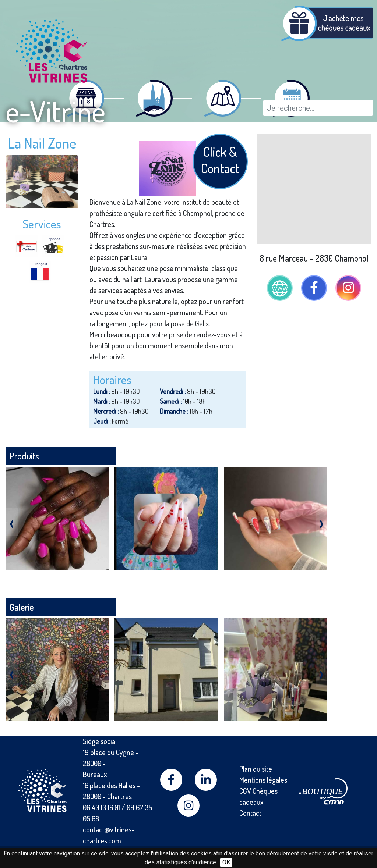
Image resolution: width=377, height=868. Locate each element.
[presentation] (12, 522)
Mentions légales (263, 780)
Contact (250, 813)
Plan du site (256, 769)
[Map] (314, 189)
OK (226, 862)
